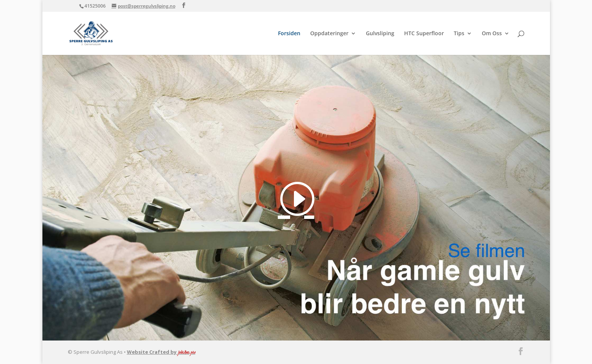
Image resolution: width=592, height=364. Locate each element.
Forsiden (289, 34)
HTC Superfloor (424, 34)
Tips (459, 34)
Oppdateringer (329, 34)
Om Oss (492, 34)
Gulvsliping (380, 34)
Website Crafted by (161, 352)
